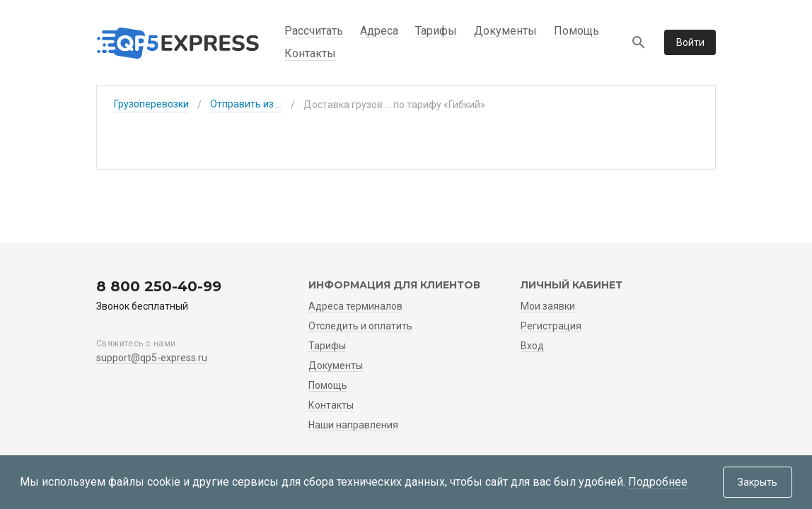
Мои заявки (548, 306)
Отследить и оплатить (360, 326)
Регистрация (551, 326)
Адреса (379, 31)
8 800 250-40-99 (159, 286)
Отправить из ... (246, 104)
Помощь (576, 31)
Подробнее (658, 482)
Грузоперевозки (151, 104)
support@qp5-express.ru (152, 358)
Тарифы (436, 31)
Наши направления (353, 425)
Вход (532, 346)
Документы (505, 31)
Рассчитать (314, 31)
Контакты (310, 53)
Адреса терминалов (355, 306)
